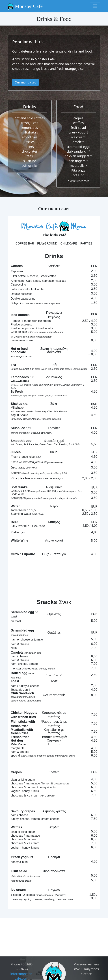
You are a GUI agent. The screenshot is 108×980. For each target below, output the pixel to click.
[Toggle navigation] (95, 6)
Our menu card (25, 82)
